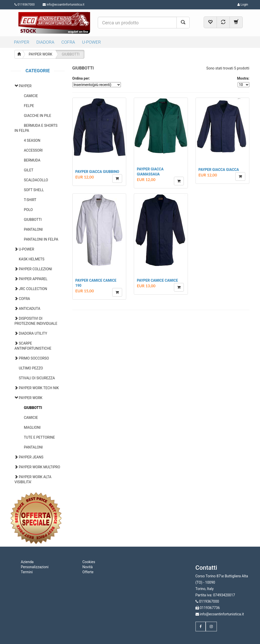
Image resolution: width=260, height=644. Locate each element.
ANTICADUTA (30, 309)
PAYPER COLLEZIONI (35, 269)
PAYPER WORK (40, 54)
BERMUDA (32, 160)
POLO (28, 210)
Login (243, 5)
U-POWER (91, 42)
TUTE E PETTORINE (39, 437)
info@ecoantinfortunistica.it (65, 5)
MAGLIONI (32, 427)
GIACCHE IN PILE (38, 116)
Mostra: (243, 78)
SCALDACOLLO (36, 180)
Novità (88, 567)
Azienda (27, 562)
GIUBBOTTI (71, 54)
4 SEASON (32, 140)
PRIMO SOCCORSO (34, 358)
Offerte (88, 572)
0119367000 (25, 5)
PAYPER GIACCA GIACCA (219, 170)
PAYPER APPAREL (33, 279)
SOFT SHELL (34, 190)
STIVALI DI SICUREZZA (37, 378)
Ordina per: (81, 78)
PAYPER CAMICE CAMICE (157, 280)
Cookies (89, 562)
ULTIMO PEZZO (31, 368)
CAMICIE (31, 96)
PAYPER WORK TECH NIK (39, 388)
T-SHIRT (30, 200)
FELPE (29, 106)
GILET (29, 170)
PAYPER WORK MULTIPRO (39, 467)
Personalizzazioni (35, 567)
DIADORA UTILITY (33, 333)
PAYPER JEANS (31, 457)
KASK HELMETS (32, 259)
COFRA (68, 42)
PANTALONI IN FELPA (41, 239)
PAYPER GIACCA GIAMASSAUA (150, 172)
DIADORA (45, 42)
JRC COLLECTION (33, 289)
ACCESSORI (33, 150)
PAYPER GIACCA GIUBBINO (97, 172)
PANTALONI (33, 229)
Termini (27, 572)
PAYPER (22, 42)
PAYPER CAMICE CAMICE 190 (96, 283)
